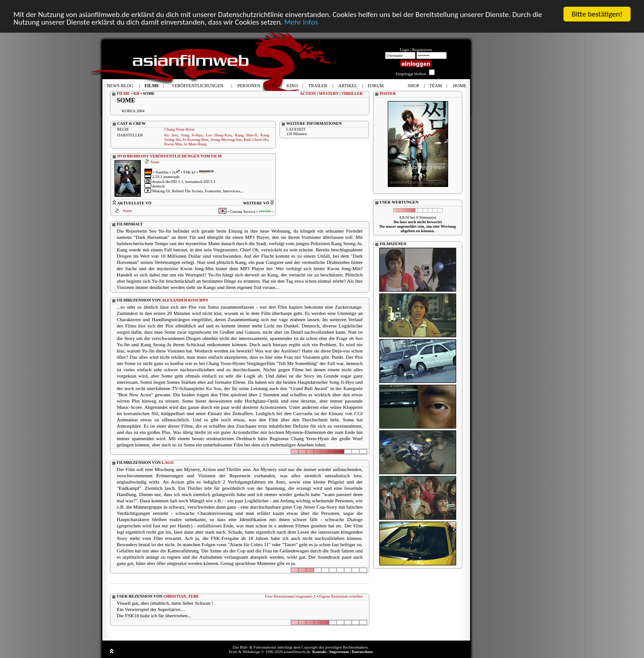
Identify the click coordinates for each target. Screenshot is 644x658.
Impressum (339, 652)
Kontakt (319, 652)
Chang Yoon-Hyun (179, 129)
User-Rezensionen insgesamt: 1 (290, 596)
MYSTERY (329, 93)
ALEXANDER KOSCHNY (185, 300)
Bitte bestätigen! (597, 14)
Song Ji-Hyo (192, 135)
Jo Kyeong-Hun (195, 140)
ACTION (308, 93)
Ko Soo (171, 135)
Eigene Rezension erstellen (341, 596)
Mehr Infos (301, 22)
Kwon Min (173, 144)
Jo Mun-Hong (195, 144)
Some (155, 162)
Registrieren (422, 50)
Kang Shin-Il (246, 135)
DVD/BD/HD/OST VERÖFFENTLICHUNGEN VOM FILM (169, 156)
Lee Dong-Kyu (219, 135)
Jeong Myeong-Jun (226, 140)
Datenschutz (362, 652)
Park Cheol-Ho (256, 140)
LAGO (168, 463)
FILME (123, 93)
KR (136, 93)
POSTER (388, 93)
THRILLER (352, 93)
